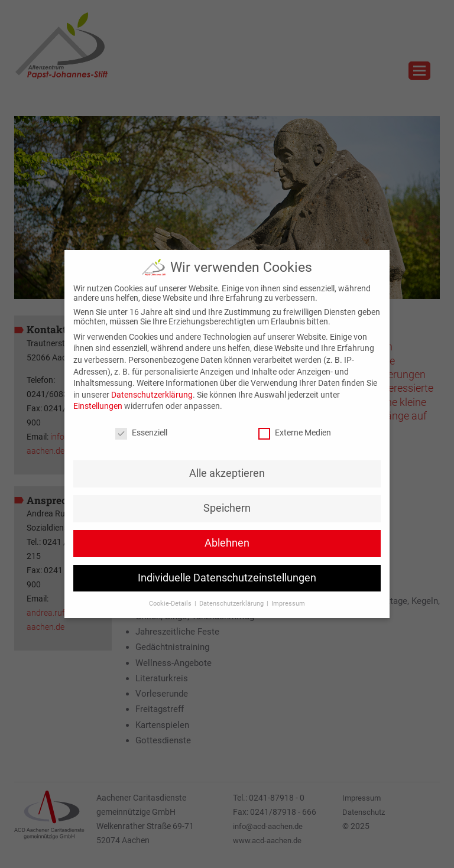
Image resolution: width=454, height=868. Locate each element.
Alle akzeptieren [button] (227, 473)
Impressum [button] (288, 604)
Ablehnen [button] (227, 543)
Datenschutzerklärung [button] (232, 604)
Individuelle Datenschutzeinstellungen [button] (227, 578)
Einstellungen (98, 406)
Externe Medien (295, 433)
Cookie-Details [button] (171, 604)
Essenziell (141, 433)
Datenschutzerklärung (152, 395)
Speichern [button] (227, 508)
